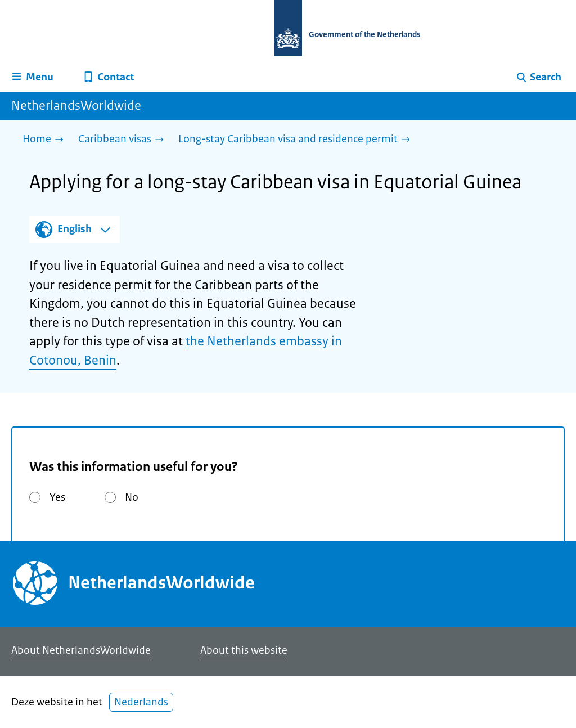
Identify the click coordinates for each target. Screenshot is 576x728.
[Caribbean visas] (124, 140)
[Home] (46, 140)
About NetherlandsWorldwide (81, 650)
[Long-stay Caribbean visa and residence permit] (297, 140)
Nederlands (141, 702)
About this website (244, 650)
